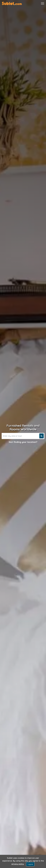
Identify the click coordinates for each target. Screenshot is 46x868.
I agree (30, 864)
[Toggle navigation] (43, 3)
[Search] (20, 436)
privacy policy (18, 864)
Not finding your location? (23, 442)
